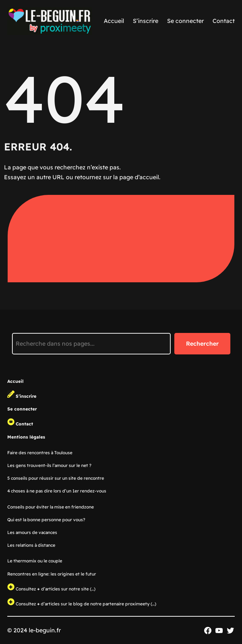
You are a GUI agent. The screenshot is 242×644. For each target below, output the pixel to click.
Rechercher (202, 343)
